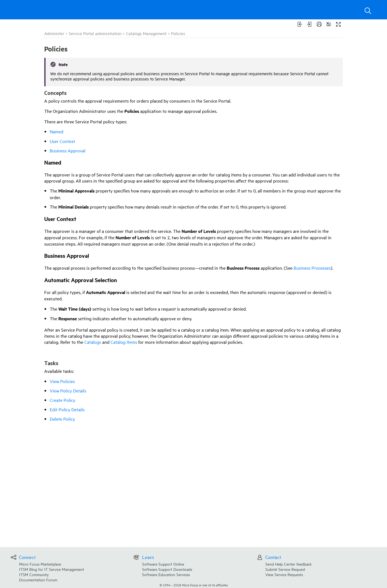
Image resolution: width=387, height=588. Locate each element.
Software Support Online (163, 564)
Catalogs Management (146, 33)
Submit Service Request (285, 569)
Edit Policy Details (67, 409)
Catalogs (93, 342)
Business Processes (312, 268)
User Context (62, 141)
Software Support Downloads (167, 569)
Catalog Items (124, 342)
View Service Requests (284, 574)
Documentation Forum (38, 580)
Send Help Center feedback (288, 564)
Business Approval (68, 150)
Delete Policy (62, 419)
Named (57, 131)
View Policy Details (68, 391)
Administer (54, 33)
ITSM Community (34, 574)
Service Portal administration (95, 33)
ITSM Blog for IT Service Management (52, 569)
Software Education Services (166, 574)
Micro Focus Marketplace (40, 564)
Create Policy (62, 400)
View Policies (62, 381)
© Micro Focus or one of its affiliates (194, 585)
